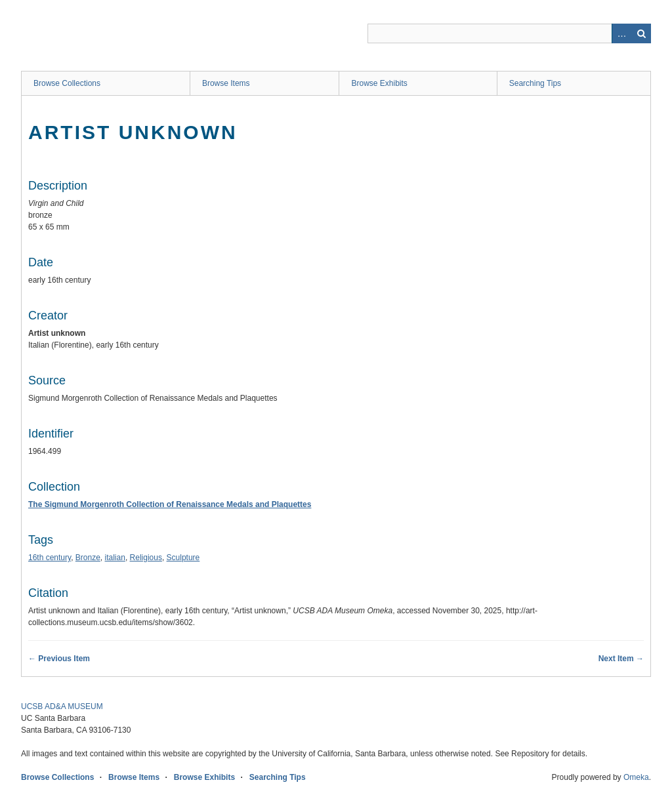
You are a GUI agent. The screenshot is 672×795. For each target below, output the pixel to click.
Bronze (88, 558)
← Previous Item (59, 659)
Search (641, 33)
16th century (50, 558)
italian (115, 558)
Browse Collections (67, 83)
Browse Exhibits (379, 83)
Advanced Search (621, 33)
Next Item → (621, 659)
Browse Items (226, 83)
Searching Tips (535, 83)
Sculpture (183, 558)
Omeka (636, 777)
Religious (146, 558)
